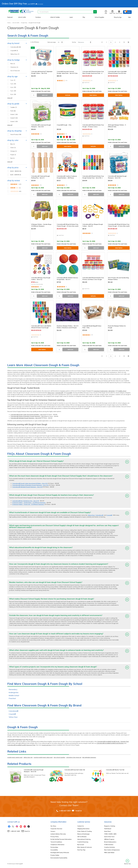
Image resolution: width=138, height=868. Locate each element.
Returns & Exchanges (83, 834)
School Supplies (99, 17)
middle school (122, 391)
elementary (112, 391)
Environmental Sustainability (59, 858)
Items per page (52, 42)
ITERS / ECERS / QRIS (110, 834)
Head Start (108, 831)
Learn (71, 17)
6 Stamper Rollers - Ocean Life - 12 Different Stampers (28, 504)
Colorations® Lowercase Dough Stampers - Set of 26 (34, 771)
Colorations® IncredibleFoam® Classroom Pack (21, 745)
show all (10, 98)
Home (9, 23)
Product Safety (55, 855)
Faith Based (108, 829)
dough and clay (47, 745)
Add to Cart (45, 95)
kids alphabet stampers (89, 757)
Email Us (79, 811)
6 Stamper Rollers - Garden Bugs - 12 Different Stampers (29, 503)
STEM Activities (109, 845)
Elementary (13, 689)
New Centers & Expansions (112, 850)
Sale (129, 17)
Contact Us (81, 826)
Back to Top (127, 862)
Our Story (53, 826)
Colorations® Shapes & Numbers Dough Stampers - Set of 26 (29, 416)
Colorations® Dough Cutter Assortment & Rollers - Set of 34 (28, 415)
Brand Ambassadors (110, 842)
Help (106, 12)
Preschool (12, 698)
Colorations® (59, 393)
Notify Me (68, 95)
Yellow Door (51, 393)
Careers (53, 831)
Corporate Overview (56, 829)
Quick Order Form (109, 837)
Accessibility (54, 850)
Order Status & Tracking (84, 831)
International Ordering (84, 839)
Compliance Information (57, 845)
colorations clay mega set (74, 757)
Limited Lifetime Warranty (58, 834)
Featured (10, 17)
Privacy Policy (55, 837)
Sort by (74, 42)
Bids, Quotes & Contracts (85, 847)
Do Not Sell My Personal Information (61, 839)
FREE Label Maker (109, 853)
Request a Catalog (110, 826)
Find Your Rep (81, 850)
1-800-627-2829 (65, 811)
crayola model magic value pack (43, 757)
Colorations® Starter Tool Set (115, 770)
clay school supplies (59, 757)
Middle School (14, 695)
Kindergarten (14, 692)
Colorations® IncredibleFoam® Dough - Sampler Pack (113, 741)
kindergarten (104, 391)
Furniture (38, 17)
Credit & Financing (83, 842)
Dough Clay (24, 23)
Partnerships (54, 847)
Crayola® (69, 393)
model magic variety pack (15, 757)
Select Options (93, 95)
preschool (97, 391)
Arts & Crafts (22, 17)
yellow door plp (28, 757)
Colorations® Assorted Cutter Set (75, 770)
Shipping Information (83, 829)
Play (84, 17)
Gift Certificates (82, 837)
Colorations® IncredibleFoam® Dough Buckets (110, 743)
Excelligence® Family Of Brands (60, 853)
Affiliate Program (109, 839)
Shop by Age (118, 17)
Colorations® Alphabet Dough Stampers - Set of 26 (26, 418)
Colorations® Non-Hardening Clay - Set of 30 (26, 501)
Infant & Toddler (55, 17)
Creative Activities (110, 847)
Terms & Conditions (56, 842)
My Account (81, 845)
